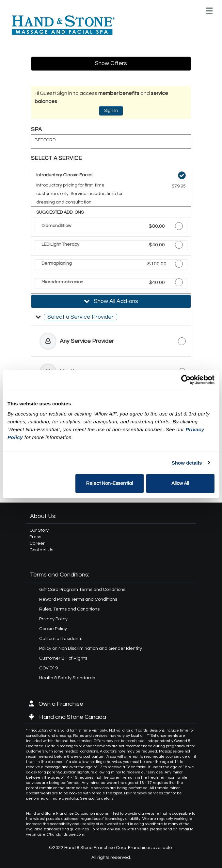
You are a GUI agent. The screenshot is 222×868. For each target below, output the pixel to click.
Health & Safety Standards (67, 678)
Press (35, 537)
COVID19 (48, 668)
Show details (187, 462)
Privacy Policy (53, 619)
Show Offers (111, 63)
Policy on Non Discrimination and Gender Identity (91, 648)
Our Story (39, 530)
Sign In (111, 111)
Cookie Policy (53, 629)
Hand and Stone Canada (67, 717)
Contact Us (41, 550)
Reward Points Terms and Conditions (78, 599)
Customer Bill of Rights (63, 658)
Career (37, 543)
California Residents (61, 639)
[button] (111, 317)
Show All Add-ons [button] (115, 301)
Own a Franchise (56, 704)
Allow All (180, 483)
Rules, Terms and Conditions (69, 609)
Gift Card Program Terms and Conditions (82, 590)
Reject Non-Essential (110, 483)
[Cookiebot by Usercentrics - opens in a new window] (186, 380)
